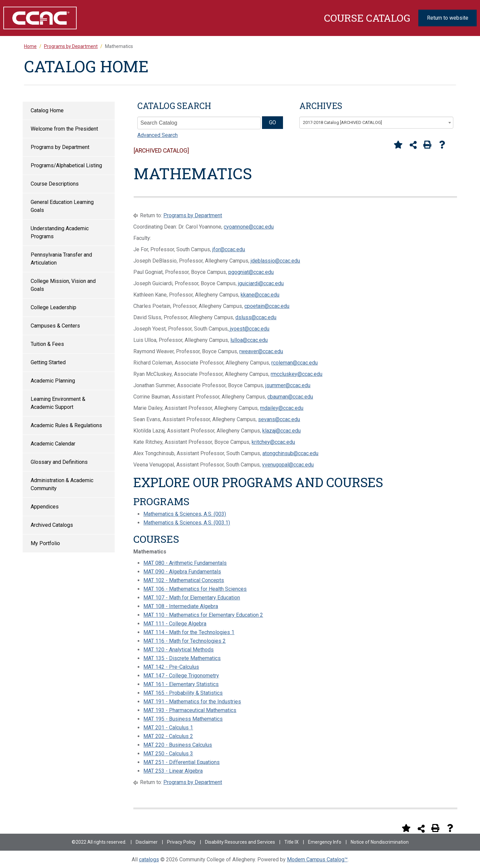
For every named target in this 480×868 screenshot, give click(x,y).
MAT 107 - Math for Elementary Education (192, 598)
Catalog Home (47, 110)
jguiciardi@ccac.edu (261, 283)
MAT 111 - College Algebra (175, 624)
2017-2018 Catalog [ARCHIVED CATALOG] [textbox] (342, 122)
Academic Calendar (53, 444)
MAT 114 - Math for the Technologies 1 (189, 632)
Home (30, 46)
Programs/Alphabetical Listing (66, 165)
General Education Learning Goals (62, 206)
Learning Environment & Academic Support (58, 403)
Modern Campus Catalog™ (317, 860)
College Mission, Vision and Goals (63, 285)
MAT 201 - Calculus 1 (168, 728)
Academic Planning (53, 381)
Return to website (448, 18)
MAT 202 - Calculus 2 (168, 736)
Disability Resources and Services (240, 842)
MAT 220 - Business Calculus (178, 745)
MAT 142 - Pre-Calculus (171, 667)
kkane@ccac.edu (260, 295)
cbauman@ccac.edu (290, 397)
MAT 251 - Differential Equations (181, 762)
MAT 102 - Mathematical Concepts (184, 580)
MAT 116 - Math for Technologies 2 (184, 641)
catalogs (149, 860)
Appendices (45, 507)
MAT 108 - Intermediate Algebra (181, 606)
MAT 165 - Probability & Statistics (183, 693)
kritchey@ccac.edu (273, 442)
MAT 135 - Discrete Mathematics (182, 658)
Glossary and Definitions (59, 462)
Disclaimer (147, 842)
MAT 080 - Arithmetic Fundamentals (185, 563)
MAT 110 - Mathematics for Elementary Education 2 (203, 615)
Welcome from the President (64, 129)
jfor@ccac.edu (229, 249)
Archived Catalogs (52, 525)
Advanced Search (157, 135)
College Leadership (53, 307)
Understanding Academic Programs (60, 232)
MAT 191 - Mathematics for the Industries (192, 702)
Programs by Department (60, 147)
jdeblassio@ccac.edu (275, 261)
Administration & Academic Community (62, 484)
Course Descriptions (55, 184)
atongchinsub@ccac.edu (290, 453)
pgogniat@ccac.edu (251, 272)
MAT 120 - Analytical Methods (178, 650)
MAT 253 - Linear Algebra (173, 771)
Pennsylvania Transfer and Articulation (61, 259)
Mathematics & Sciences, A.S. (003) (185, 514)
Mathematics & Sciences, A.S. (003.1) (187, 523)
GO (272, 122)
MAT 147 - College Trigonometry (181, 676)
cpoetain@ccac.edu (267, 306)
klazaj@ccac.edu (281, 431)
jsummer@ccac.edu (288, 385)
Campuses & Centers (55, 326)
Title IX (291, 842)
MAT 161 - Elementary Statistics (181, 684)
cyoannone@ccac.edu (249, 227)
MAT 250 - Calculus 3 (168, 754)
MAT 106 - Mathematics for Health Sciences (195, 589)
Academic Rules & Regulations (66, 425)
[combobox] (376, 123)
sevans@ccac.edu (279, 419)
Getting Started (48, 362)
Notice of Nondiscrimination (380, 842)
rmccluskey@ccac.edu (296, 374)
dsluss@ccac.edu (256, 317)
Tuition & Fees (47, 344)
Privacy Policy (181, 842)
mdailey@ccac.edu (282, 408)
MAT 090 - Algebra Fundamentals (182, 572)
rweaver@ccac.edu (261, 351)
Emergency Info (325, 842)
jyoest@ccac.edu (249, 329)
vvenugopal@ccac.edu (288, 465)
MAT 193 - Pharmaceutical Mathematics (190, 710)
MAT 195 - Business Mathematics (183, 719)
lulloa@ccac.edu (249, 340)
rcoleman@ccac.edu (294, 363)
